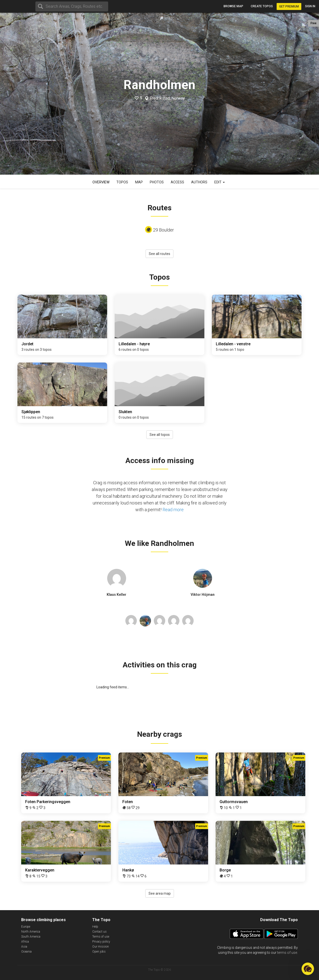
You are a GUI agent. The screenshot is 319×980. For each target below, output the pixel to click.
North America (31, 932)
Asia (24, 947)
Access (177, 182)
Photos (157, 182)
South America (31, 937)
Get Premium (289, 6)
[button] (308, 969)
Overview (101, 182)
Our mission (101, 947)
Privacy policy (101, 942)
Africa (25, 942)
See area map (160, 893)
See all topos (160, 435)
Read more (173, 510)
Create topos (262, 6)
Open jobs (99, 952)
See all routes (159, 254)
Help (95, 927)
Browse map (233, 6)
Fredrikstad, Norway (167, 98)
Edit (220, 182)
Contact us (99, 932)
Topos (122, 182)
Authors (199, 182)
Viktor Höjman (203, 595)
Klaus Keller (117, 595)
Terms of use (101, 937)
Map (139, 182)
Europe (26, 927)
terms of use (287, 953)
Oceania (26, 952)
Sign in (310, 6)
